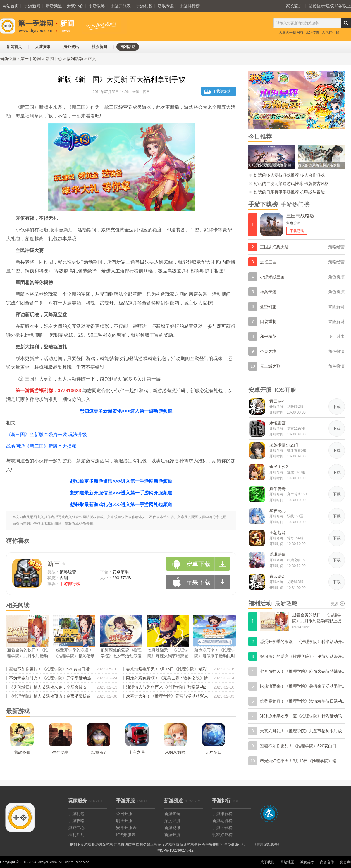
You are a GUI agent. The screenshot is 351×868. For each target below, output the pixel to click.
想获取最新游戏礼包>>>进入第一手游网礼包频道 (121, 505)
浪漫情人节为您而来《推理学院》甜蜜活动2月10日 (166, 688)
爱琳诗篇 (278, 554)
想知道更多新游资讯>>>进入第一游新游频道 (126, 411)
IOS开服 (285, 390)
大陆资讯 (43, 47)
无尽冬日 (214, 752)
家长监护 (294, 6)
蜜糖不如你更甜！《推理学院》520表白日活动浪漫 (49, 670)
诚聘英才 (307, 862)
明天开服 (124, 821)
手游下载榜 (263, 204)
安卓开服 (260, 390)
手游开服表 (121, 6)
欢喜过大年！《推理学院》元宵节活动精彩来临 (167, 697)
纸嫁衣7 (99, 752)
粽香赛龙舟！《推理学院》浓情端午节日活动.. (302, 701)
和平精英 (268, 336)
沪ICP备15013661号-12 (175, 850)
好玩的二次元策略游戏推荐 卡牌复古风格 (291, 184)
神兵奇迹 (268, 292)
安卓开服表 (126, 828)
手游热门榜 (295, 204)
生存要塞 (60, 752)
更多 (335, 604)
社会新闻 (99, 47)
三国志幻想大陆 (274, 247)
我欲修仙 (22, 752)
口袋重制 (268, 321)
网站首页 (11, 6)
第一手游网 (31, 59)
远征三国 (268, 262)
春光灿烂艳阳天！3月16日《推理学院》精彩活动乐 (166, 670)
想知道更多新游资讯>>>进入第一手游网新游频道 (121, 481)
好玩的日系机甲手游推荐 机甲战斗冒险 (289, 192)
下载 (337, 407)
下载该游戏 (222, 91)
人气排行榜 (331, 32)
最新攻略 (286, 603)
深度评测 (172, 821)
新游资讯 (172, 828)
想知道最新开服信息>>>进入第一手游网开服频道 (121, 493)
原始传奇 (312, 32)
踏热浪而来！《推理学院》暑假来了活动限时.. (302, 686)
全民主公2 (279, 467)
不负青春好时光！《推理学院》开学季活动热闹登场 (50, 679)
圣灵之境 (268, 351)
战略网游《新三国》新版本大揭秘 (41, 446)
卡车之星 (137, 752)
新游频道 (54, 6)
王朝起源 (278, 532)
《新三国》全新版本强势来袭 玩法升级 (47, 434)
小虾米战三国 (272, 277)
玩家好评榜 (222, 835)
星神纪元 (278, 511)
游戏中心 (75, 6)
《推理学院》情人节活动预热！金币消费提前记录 (50, 697)
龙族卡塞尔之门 (284, 445)
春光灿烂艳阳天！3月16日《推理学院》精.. (299, 761)
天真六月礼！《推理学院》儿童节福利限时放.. (302, 731)
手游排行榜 (190, 6)
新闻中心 (54, 59)
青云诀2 (277, 401)
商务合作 (327, 862)
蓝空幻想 (268, 307)
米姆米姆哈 (175, 752)
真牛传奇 (278, 489)
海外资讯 (71, 47)
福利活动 (128, 47)
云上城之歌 (270, 366)
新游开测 (172, 835)
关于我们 (267, 862)
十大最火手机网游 (289, 32)
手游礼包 (144, 6)
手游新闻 (32, 6)
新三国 (57, 564)
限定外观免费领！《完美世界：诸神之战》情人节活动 (167, 679)
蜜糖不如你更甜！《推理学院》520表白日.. (299, 746)
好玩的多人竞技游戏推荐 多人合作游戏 (289, 175)
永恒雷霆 (278, 423)
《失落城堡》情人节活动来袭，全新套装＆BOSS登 (48, 688)
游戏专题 (166, 6)
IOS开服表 (126, 835)
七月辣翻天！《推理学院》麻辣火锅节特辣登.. (302, 671)
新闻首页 (14, 47)
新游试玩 (172, 814)
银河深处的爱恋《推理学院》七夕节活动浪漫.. (302, 656)
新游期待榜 (222, 821)
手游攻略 (97, 6)
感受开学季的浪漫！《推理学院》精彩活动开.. (302, 642)
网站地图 (287, 862)
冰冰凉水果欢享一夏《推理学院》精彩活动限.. (302, 716)
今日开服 (124, 814)
